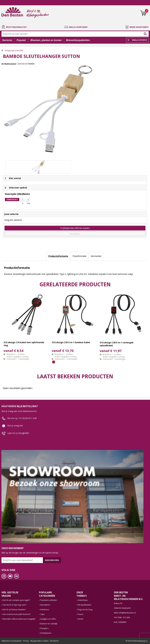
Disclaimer (54, 641)
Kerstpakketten (85, 605)
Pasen (80, 614)
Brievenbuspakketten (78, 40)
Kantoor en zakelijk (49, 624)
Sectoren (7, 40)
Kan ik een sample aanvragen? (16, 600)
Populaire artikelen (49, 600)
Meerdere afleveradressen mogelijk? (19, 619)
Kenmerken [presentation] (96, 256)
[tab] (58, 256)
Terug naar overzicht (14, 50)
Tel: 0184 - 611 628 (122, 617)
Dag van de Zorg (85, 609)
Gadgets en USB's (48, 619)
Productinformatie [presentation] (58, 256)
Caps (42, 614)
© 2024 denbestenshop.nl (136, 641)
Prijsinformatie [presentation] (79, 256)
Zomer (81, 619)
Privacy (26, 641)
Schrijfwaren (46, 633)
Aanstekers (45, 605)
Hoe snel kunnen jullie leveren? (17, 614)
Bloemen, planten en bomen (46, 40)
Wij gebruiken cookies (39, 641)
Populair (21, 40)
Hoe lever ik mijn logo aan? (15, 605)
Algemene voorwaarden (11, 641)
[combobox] (72, 34)
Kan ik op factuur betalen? (14, 609)
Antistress (45, 609)
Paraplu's (44, 628)
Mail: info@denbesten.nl (125, 613)
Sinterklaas (83, 600)
